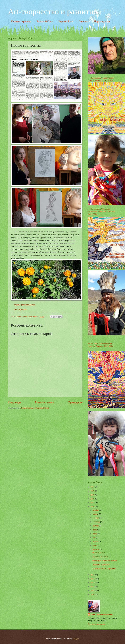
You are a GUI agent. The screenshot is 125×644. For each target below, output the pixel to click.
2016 (93, 507)
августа (96, 526)
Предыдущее (75, 402)
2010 (93, 594)
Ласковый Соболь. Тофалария (104, 569)
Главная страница (21, 21)
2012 (93, 587)
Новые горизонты (99, 553)
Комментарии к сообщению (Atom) (35, 408)
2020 (93, 491)
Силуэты (84, 21)
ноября (96, 514)
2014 (93, 579)
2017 (93, 503)
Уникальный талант (100, 557)
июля (95, 530)
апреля (96, 542)
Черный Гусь (66, 21)
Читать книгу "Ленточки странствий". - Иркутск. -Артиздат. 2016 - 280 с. (101, 212)
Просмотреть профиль (96, 624)
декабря (96, 510)
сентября (97, 522)
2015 (93, 575)
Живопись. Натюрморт (101, 565)
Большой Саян (45, 21)
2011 (93, 590)
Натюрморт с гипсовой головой (105, 561)
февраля (96, 549)
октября (96, 518)
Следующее (14, 402)
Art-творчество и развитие (53, 11)
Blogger (76, 639)
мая (94, 538)
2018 (93, 499)
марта (95, 546)
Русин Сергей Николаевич (24, 305)
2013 (93, 583)
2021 (93, 487)
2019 (93, 495)
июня (95, 534)
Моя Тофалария (20, 309)
